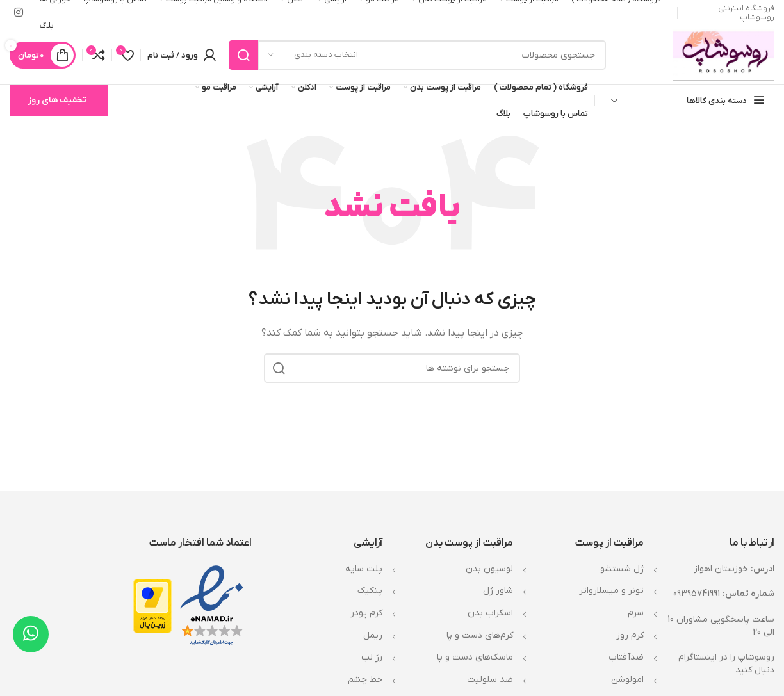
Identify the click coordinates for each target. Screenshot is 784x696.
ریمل (373, 635)
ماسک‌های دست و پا (475, 657)
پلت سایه (364, 569)
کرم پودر (366, 613)
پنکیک (370, 591)
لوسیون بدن (489, 569)
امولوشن (627, 680)
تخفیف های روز (57, 100)
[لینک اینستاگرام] (18, 13)
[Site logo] (724, 55)
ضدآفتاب (626, 657)
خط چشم (365, 680)
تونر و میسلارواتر (611, 591)
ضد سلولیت (490, 680)
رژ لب (372, 657)
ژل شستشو (622, 569)
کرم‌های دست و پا (480, 635)
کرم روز (630, 635)
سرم (636, 613)
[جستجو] (417, 55)
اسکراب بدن (490, 613)
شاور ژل (498, 591)
